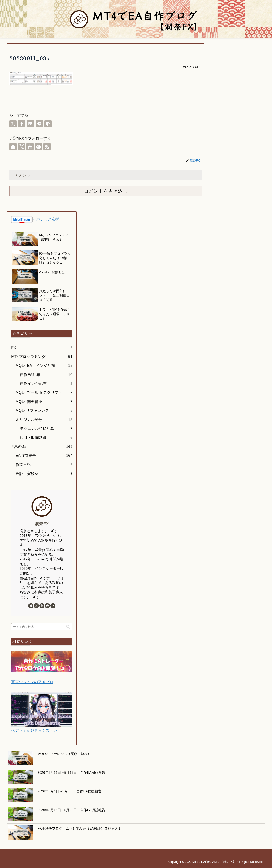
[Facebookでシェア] (22, 124)
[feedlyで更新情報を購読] (38, 147)
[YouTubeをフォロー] (30, 147)
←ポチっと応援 (46, 219)
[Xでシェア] (13, 124)
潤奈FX (42, 524)
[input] (42, 627)
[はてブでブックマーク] (30, 124)
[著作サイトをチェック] (13, 147)
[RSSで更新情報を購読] (47, 147)
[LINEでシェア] (39, 124)
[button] (48, 124)
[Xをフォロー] (21, 147)
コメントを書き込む (106, 191)
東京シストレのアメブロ (32, 682)
